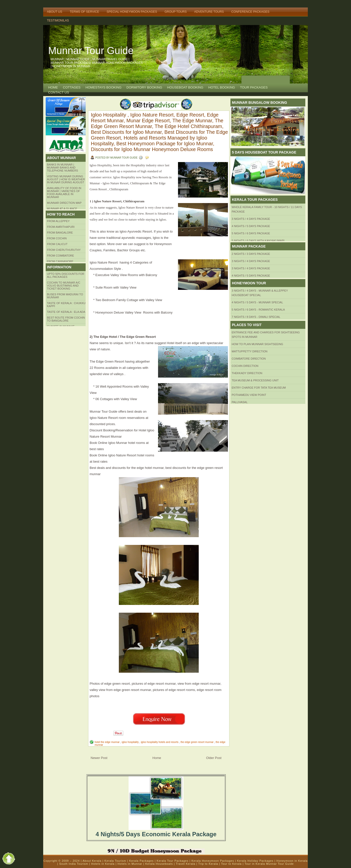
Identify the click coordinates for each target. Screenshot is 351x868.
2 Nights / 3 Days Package (251, 254)
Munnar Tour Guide (91, 51)
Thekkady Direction (247, 373)
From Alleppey (58, 221)
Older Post (214, 758)
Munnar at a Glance (62, 209)
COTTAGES (72, 87)
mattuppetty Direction (250, 351)
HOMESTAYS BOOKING (104, 87)
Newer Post (99, 758)
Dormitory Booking (144, 87)
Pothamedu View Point (249, 395)
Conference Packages (250, 12)
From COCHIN (57, 238)
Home (53, 87)
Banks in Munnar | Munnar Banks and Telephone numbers (63, 168)
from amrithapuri (61, 227)
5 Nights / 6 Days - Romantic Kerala (258, 310)
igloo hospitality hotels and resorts (160, 742)
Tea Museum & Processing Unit (255, 380)
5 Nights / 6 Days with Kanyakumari (258, 241)
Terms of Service (84, 12)
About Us (55, 12)
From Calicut (57, 244)
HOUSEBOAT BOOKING (185, 87)
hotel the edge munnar (107, 742)
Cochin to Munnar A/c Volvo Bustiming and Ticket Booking (64, 286)
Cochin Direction (245, 366)
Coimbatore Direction (249, 359)
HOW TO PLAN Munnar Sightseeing (257, 344)
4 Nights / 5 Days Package (251, 226)
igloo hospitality (130, 742)
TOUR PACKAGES (254, 87)
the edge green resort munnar (197, 742)
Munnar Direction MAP (64, 203)
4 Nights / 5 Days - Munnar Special (257, 302)
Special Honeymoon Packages (132, 12)
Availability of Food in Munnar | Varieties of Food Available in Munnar (64, 193)
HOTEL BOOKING (222, 87)
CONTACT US (59, 92)
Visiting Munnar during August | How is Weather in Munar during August (66, 179)
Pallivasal (240, 402)
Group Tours (176, 12)
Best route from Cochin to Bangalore (66, 319)
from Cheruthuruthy (64, 250)
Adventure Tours (209, 12)
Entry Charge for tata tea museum (259, 388)
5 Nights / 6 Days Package (251, 233)
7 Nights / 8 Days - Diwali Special (256, 317)
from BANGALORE (60, 233)
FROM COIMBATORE (60, 256)
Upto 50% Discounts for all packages (66, 275)
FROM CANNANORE (60, 261)
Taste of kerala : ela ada (66, 312)
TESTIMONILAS (58, 21)
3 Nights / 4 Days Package (251, 219)
